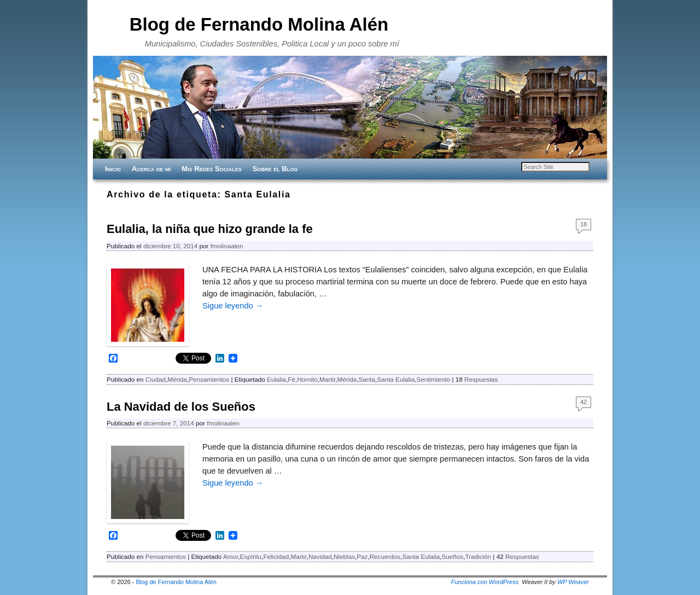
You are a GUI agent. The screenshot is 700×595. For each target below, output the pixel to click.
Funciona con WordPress (485, 582)
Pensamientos (209, 379)
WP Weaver (573, 582)
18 (584, 224)
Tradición (478, 556)
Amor (231, 556)
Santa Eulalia (396, 379)
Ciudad (156, 379)
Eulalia (276, 379)
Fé (291, 379)
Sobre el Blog (275, 169)
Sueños (453, 556)
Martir (327, 379)
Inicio (113, 169)
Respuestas (477, 379)
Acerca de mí (151, 169)
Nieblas (344, 556)
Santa (367, 379)
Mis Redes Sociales (212, 169)
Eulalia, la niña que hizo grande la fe (210, 229)
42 (584, 402)
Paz (362, 556)
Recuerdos (385, 556)
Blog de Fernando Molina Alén (259, 24)
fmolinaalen (227, 246)
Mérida (177, 379)
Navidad (320, 556)
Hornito (307, 379)
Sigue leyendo (233, 306)
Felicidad (276, 556)
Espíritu (251, 556)
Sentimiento (433, 379)
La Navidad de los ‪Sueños (181, 407)
